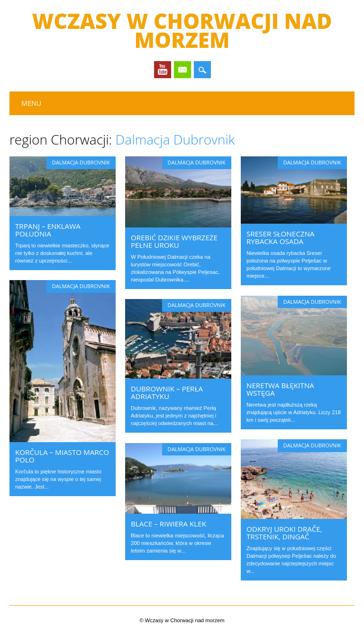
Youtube (163, 70)
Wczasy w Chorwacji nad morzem (182, 30)
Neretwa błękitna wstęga (280, 389)
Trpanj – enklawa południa (48, 230)
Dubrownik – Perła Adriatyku (167, 392)
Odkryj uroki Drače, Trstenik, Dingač (284, 533)
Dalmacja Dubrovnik (81, 162)
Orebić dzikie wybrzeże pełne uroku (174, 241)
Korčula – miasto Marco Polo (62, 456)
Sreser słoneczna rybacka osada (280, 237)
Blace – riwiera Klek (168, 524)
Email (182, 70)
